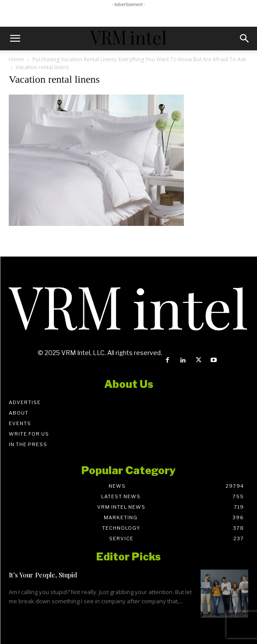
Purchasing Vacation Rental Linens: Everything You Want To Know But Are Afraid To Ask (140, 59)
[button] (15, 39)
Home (16, 59)
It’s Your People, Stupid (43, 575)
